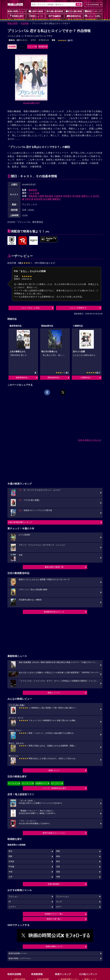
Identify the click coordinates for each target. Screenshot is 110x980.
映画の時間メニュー (17, 11)
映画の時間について (54, 946)
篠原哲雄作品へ (22, 378)
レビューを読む (93, 16)
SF (10, 902)
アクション (13, 897)
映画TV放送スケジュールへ (54, 833)
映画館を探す (17, 16)
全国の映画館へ (54, 884)
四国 (58, 872)
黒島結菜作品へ (54, 378)
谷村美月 (67, 196)
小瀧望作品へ (86, 378)
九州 (10, 877)
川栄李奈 (58, 196)
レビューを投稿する (78, 308)
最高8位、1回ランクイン (18, 40)
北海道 (11, 861)
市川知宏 (76, 196)
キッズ (59, 902)
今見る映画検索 (92, 5)
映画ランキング (93, 11)
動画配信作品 (74, 16)
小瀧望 (41, 196)
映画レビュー (54, 770)
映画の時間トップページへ (20, 958)
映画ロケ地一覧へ (54, 919)
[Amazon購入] (31, 103)
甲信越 (11, 867)
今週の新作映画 (55, 11)
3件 (65, 40)
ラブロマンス (44, 40)
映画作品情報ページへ (18, 953)
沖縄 (58, 877)
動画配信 (42, 47)
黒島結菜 (33, 196)
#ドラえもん (13, 783)
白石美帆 (47, 199)
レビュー (31, 47)
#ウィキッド (27, 783)
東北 (58, 861)
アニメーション (63, 897)
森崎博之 (57, 199)
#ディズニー (56, 783)
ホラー (59, 907)
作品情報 (25, 23)
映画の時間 (12, 23)
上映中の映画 (36, 11)
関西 (10, 856)
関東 (58, 851)
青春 (53, 40)
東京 (10, 851)
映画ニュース (36, 16)
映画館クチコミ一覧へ (54, 914)
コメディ (12, 907)
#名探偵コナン (42, 783)
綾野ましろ (87, 196)
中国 (10, 872)
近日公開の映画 (74, 11)
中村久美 (29, 199)
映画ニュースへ (54, 693)
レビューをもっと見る (30, 308)
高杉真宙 (49, 196)
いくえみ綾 (34, 193)
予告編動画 (55, 16)
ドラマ (33, 40)
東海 (58, 856)
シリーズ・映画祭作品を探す (54, 788)
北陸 (58, 867)
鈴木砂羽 (38, 199)
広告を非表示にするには (90, 440)
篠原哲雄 (33, 190)
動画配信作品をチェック (54, 612)
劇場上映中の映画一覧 (54, 567)
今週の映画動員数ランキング (20, 522)
